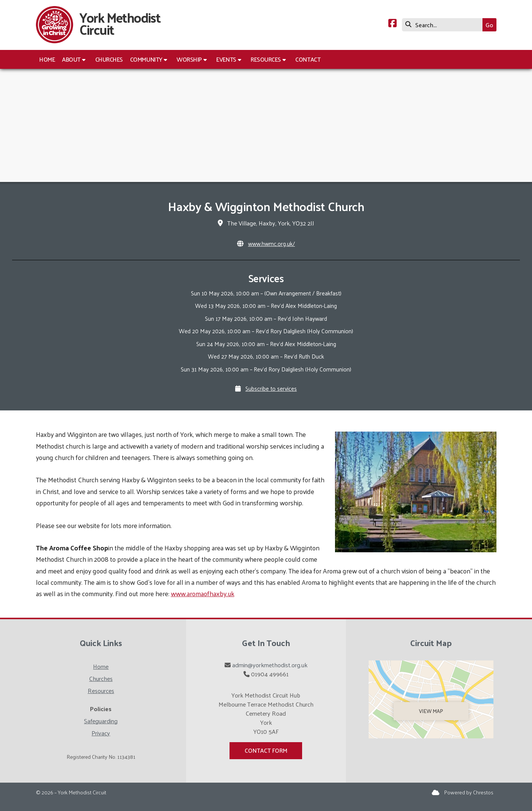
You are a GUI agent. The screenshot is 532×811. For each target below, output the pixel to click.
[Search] (444, 25)
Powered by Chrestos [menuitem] (469, 792)
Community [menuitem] (146, 59)
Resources (101, 691)
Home (101, 666)
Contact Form (266, 750)
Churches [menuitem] (109, 59)
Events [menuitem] (226, 59)
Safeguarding (101, 721)
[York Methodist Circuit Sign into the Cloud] (436, 792)
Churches (101, 678)
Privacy (101, 733)
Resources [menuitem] (266, 59)
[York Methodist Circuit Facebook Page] (392, 24)
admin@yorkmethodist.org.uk (270, 665)
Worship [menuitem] (189, 59)
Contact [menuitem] (308, 59)
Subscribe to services (271, 388)
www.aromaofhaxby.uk (203, 593)
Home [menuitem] (47, 59)
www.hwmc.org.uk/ (271, 243)
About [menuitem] (71, 59)
